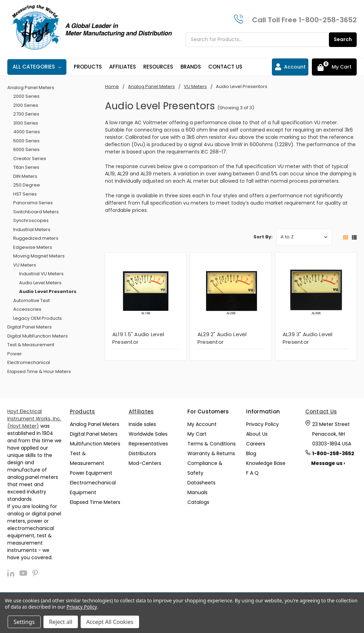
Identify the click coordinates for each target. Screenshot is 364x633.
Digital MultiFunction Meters (38, 336)
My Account (202, 424)
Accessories (27, 309)
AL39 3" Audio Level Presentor (308, 338)
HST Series (25, 194)
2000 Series (26, 96)
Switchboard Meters (36, 212)
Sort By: (263, 237)
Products (88, 67)
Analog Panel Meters (31, 88)
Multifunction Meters (95, 444)
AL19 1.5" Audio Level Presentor (138, 338)
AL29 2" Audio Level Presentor (222, 338)
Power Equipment (91, 473)
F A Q (252, 473)
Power (15, 354)
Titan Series (26, 167)
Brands (191, 67)
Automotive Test (31, 300)
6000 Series (26, 149)
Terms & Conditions (212, 444)
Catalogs (198, 502)
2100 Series (26, 105)
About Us (257, 434)
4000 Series (27, 132)
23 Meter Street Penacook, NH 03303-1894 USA (332, 434)
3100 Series (26, 123)
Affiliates (123, 67)
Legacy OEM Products (38, 318)
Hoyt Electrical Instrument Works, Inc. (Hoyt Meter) (34, 419)
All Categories (37, 67)
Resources (158, 67)
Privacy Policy (262, 424)
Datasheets (201, 483)
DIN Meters (25, 176)
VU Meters (25, 265)
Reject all (61, 622)
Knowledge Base (266, 463)
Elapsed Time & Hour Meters (39, 371)
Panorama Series (33, 203)
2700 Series (26, 114)
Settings (24, 622)
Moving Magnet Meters (39, 256)
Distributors (142, 453)
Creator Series (30, 159)
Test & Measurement (31, 345)
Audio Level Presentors (48, 291)
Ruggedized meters (36, 238)
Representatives (148, 444)
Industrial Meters (32, 230)
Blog (251, 453)
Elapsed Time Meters (95, 502)
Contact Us (225, 67)
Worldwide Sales (148, 434)
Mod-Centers (145, 463)
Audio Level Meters (40, 283)
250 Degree (27, 185)
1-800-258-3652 (328, 20)
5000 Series (26, 141)
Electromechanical (29, 362)
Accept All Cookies (110, 622)
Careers (256, 444)
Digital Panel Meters (30, 327)
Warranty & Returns (211, 453)
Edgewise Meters (33, 247)
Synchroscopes (31, 220)
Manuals (197, 492)
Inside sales (142, 424)
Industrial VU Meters (41, 274)
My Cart (197, 434)
